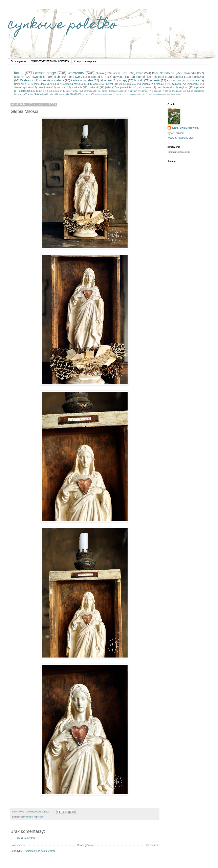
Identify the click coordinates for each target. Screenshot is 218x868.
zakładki (176, 84)
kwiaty (51, 94)
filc (85, 84)
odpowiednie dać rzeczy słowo (134, 87)
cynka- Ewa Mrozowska (185, 128)
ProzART (119, 94)
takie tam (106, 80)
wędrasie (199, 87)
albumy (19, 77)
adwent (118, 77)
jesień (108, 87)
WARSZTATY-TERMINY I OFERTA (50, 61)
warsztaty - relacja (52, 80)
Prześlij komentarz (25, 838)
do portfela (131, 94)
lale (185, 91)
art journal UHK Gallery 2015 (64, 91)
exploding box (70, 84)
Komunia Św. (174, 81)
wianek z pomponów (103, 94)
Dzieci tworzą (172, 91)
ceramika (88, 91)
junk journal (154, 94)
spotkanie (77, 87)
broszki (139, 80)
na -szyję (103, 91)
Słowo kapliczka (23, 87)
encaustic (86, 94)
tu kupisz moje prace (85, 61)
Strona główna (18, 61)
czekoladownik (165, 87)
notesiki (155, 80)
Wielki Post (120, 73)
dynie (41, 91)
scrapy (123, 80)
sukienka (157, 91)
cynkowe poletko (63, 26)
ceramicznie (44, 87)
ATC (75, 94)
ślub (57, 77)
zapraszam (193, 81)
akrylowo (183, 87)
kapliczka (198, 77)
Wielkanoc (27, 80)
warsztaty (76, 73)
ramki (96, 84)
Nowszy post (18, 845)
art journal (138, 77)
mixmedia (190, 73)
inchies (143, 94)
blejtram (159, 77)
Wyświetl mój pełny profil (181, 138)
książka (146, 84)
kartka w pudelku (82, 80)
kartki (19, 73)
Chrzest (109, 84)
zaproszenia (26, 91)
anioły (30, 94)
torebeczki (94, 87)
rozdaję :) (161, 84)
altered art (98, 77)
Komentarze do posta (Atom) (39, 851)
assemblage (46, 73)
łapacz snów (118, 91)
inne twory (75, 77)
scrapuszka (64, 94)
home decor (40, 84)
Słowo (100, 73)
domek (145, 91)
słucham (61, 87)
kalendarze (193, 84)
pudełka (178, 77)
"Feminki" (133, 91)
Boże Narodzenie (163, 73)
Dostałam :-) (21, 84)
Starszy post (151, 845)
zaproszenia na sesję (171, 94)
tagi (54, 84)
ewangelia (39, 77)
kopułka (41, 94)
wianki (122, 84)
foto (134, 84)
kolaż (140, 73)
